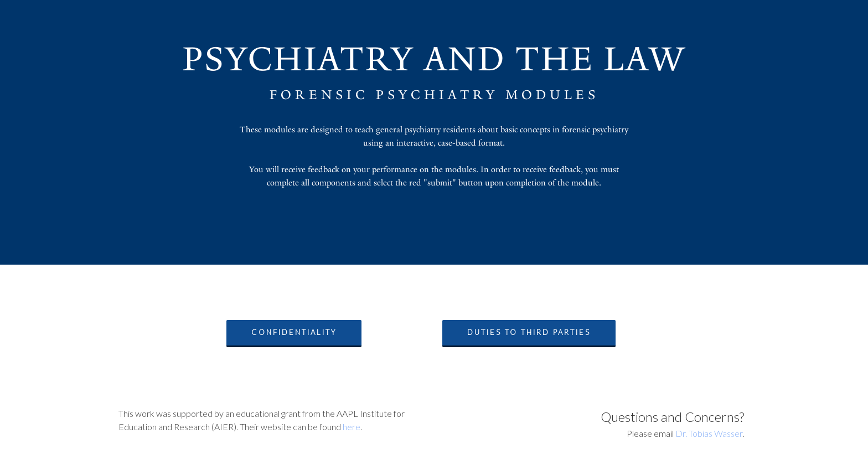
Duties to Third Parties (529, 332)
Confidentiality (294, 332)
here (352, 427)
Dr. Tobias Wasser (709, 433)
